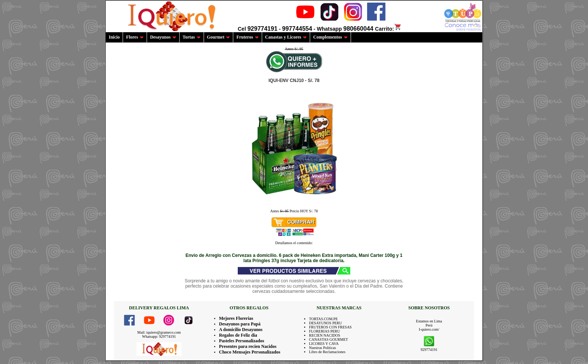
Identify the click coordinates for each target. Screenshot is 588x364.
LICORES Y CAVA (324, 344)
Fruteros (247, 37)
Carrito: (388, 29)
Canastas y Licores (286, 37)
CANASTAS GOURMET (328, 339)
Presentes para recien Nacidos (248, 346)
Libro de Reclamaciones (327, 352)
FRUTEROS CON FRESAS (330, 327)
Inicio (114, 37)
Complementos (330, 37)
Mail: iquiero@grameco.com (159, 332)
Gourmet (219, 37)
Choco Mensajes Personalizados (250, 352)
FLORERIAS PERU (325, 331)
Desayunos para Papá (240, 324)
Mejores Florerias (236, 318)
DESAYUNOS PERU (325, 323)
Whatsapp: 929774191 (159, 336)
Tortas (192, 37)
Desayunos (163, 37)
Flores (135, 37)
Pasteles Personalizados (241, 341)
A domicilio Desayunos (241, 330)
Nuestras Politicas (322, 348)
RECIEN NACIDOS (325, 335)
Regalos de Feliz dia (238, 335)
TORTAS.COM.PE (323, 319)
